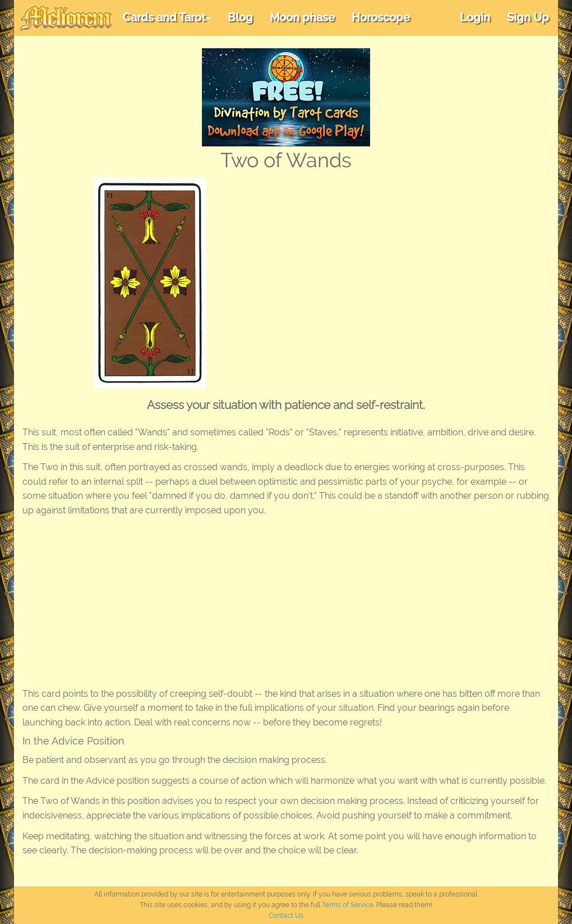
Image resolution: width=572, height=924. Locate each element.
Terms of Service (348, 905)
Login (475, 17)
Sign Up (528, 17)
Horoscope (381, 17)
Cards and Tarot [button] (167, 17)
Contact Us (286, 916)
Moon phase (302, 17)
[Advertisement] (399, 262)
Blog (240, 17)
